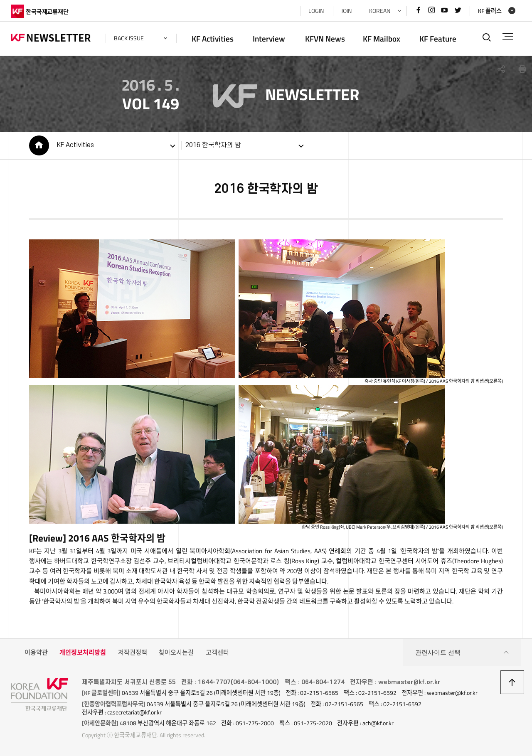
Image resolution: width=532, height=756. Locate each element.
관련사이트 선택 (462, 653)
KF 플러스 (490, 11)
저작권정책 (133, 652)
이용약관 (36, 652)
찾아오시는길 (176, 652)
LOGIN (316, 11)
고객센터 (217, 652)
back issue (129, 38)
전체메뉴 (508, 37)
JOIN (346, 11)
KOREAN (380, 11)
